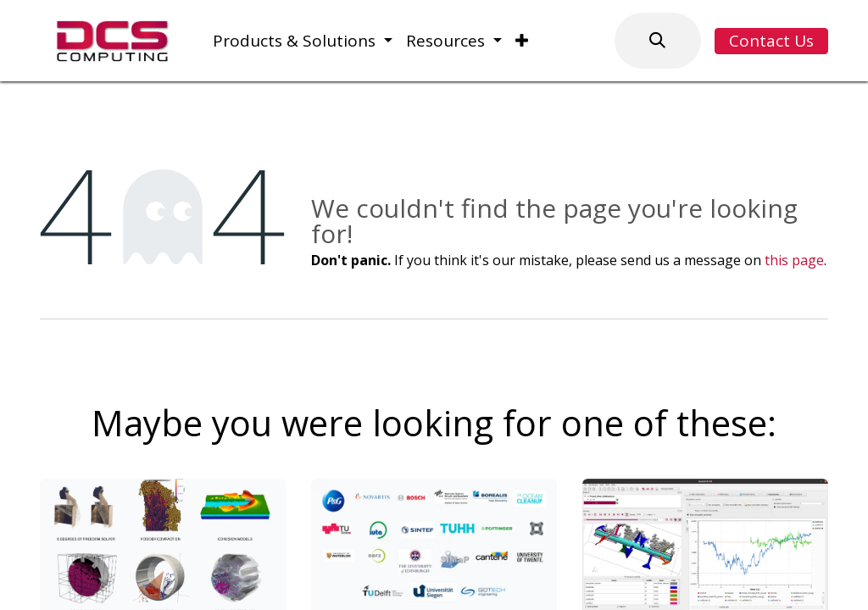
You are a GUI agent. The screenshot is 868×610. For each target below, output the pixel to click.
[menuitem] (303, 41)
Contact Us (771, 41)
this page (794, 260)
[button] (658, 41)
